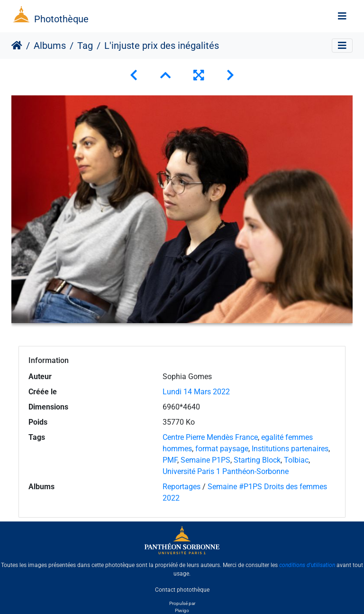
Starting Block (257, 460)
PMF (170, 460)
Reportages (182, 487)
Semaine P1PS (205, 460)
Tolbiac (296, 460)
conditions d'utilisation (307, 565)
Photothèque (61, 19)
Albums (50, 46)
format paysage (222, 449)
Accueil (17, 46)
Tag (85, 46)
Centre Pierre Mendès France (210, 437)
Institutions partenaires (290, 449)
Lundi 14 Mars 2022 (196, 392)
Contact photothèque (182, 590)
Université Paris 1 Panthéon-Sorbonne (226, 471)
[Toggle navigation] (342, 16)
